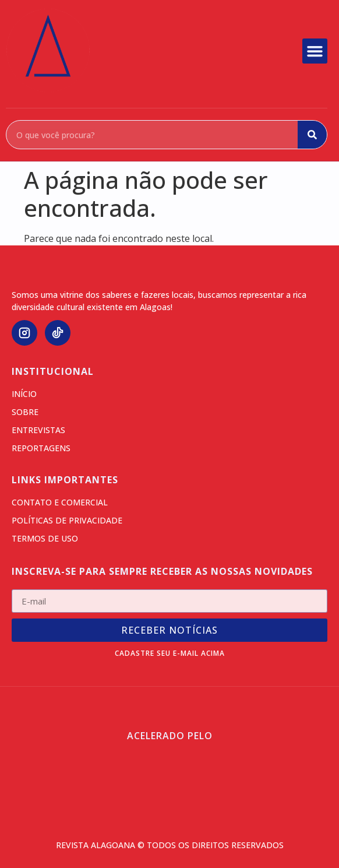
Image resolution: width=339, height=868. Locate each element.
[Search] (312, 135)
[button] (315, 51)
